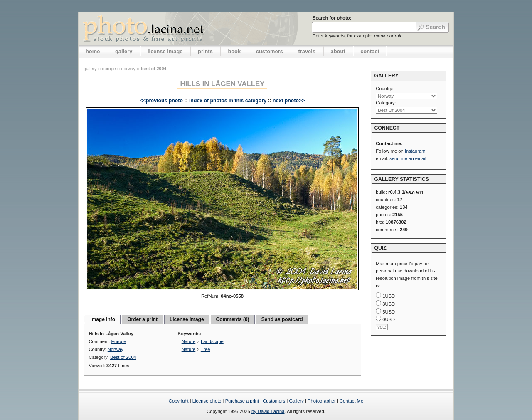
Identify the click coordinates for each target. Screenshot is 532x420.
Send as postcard (282, 319)
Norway (128, 69)
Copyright (179, 401)
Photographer (322, 401)
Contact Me (351, 401)
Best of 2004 (154, 69)
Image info (103, 319)
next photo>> (289, 101)
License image (187, 319)
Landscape (212, 341)
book (234, 51)
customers (270, 51)
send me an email (408, 158)
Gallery (296, 401)
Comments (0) (233, 319)
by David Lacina (268, 411)
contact (370, 51)
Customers (274, 401)
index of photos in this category (228, 101)
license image (165, 51)
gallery (124, 51)
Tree (206, 349)
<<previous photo (161, 101)
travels (307, 51)
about (338, 51)
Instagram (415, 151)
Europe (109, 69)
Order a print (142, 319)
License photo (207, 401)
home (93, 51)
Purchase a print (242, 401)
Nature (189, 341)
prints (205, 51)
